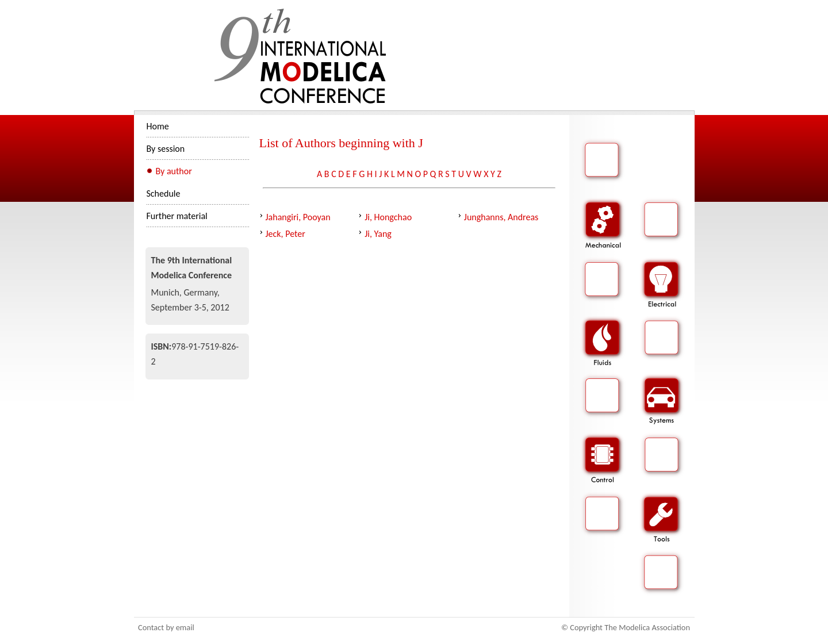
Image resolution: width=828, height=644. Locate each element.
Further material (177, 216)
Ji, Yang (378, 234)
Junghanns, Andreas (501, 217)
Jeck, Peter (285, 234)
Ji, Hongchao (388, 217)
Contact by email (166, 627)
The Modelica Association (647, 627)
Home (158, 126)
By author (174, 171)
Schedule (164, 193)
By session (166, 149)
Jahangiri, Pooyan (298, 217)
